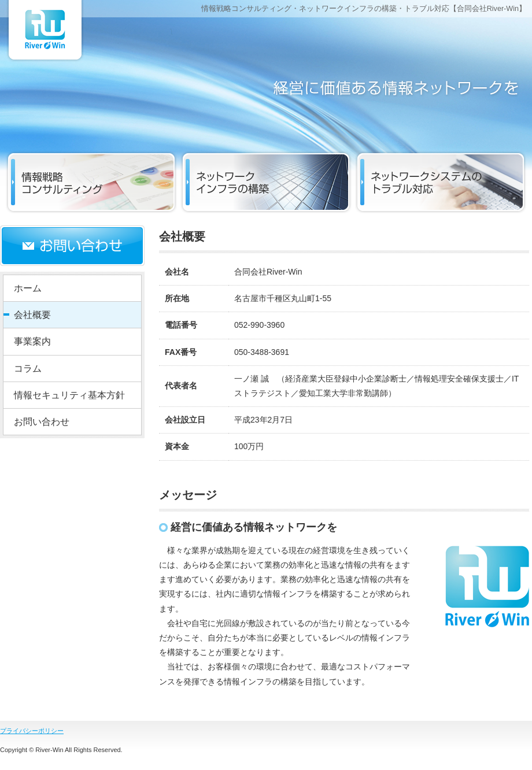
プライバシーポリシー (32, 731)
